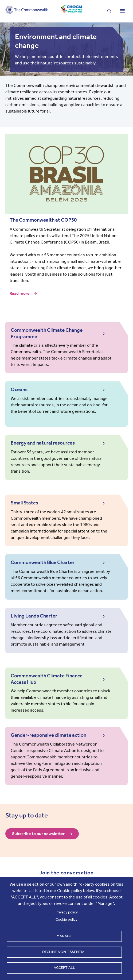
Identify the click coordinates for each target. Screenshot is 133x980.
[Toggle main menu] (122, 11)
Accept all (64, 968)
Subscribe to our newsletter (38, 834)
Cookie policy (66, 919)
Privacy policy (67, 912)
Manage (64, 936)
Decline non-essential (64, 952)
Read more (20, 294)
